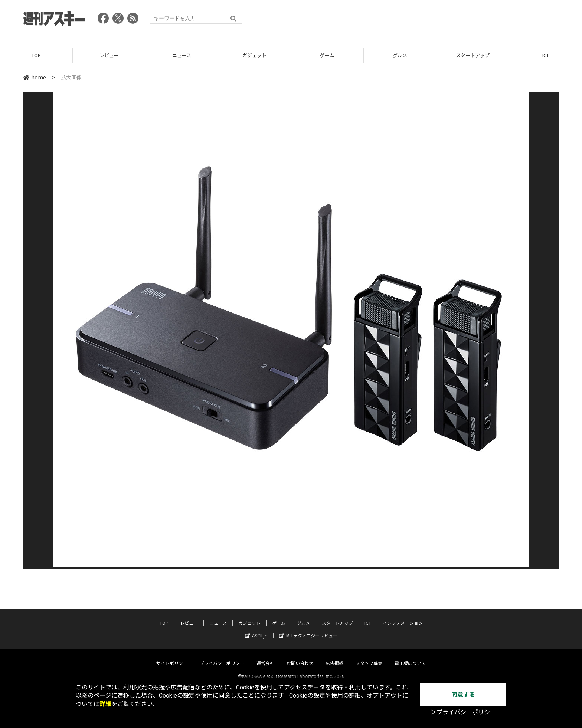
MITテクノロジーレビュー (308, 629)
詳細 (105, 704)
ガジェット (254, 55)
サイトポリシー (172, 657)
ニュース (182, 55)
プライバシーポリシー (222, 657)
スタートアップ (473, 55)
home (35, 78)
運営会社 (265, 657)
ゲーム (327, 55)
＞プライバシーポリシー (463, 712)
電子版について (410, 657)
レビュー (109, 55)
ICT (546, 55)
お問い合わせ (300, 657)
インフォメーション (403, 616)
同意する (463, 695)
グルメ (400, 55)
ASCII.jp (256, 629)
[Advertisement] (424, 20)
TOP (36, 55)
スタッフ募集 (369, 657)
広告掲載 (334, 657)
